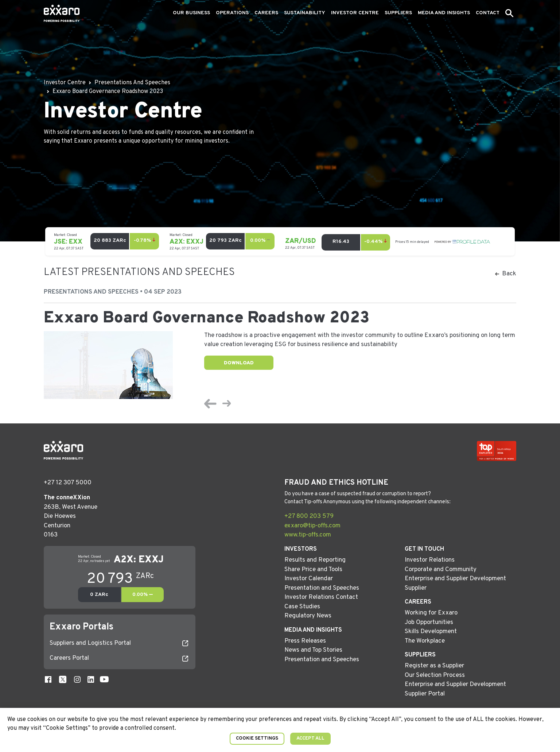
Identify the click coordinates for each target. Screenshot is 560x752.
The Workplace (425, 641)
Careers (266, 13)
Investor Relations (430, 560)
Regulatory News (308, 616)
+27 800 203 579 (309, 516)
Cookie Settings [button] (257, 739)
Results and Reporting (315, 560)
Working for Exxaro (431, 613)
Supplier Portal (425, 694)
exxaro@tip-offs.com (312, 526)
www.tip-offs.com (308, 535)
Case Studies (302, 607)
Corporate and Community (441, 570)
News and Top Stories (313, 650)
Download (239, 363)
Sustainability (305, 13)
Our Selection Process (435, 675)
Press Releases (305, 641)
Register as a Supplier (434, 666)
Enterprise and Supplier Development (455, 579)
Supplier (416, 588)
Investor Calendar (309, 579)
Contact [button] (488, 13)
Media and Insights (444, 13)
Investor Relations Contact (321, 597)
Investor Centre (355, 13)
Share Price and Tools (313, 570)
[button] (509, 13)
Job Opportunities (429, 623)
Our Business (191, 13)
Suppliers (398, 13)
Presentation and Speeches (322, 588)
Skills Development (431, 632)
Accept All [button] (310, 739)
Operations (232, 13)
